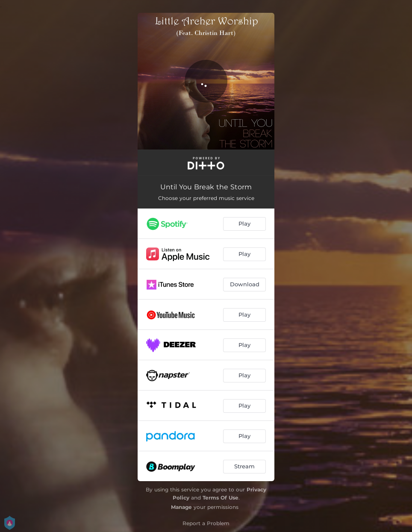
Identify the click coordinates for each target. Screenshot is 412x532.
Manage (181, 507)
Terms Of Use (221, 498)
